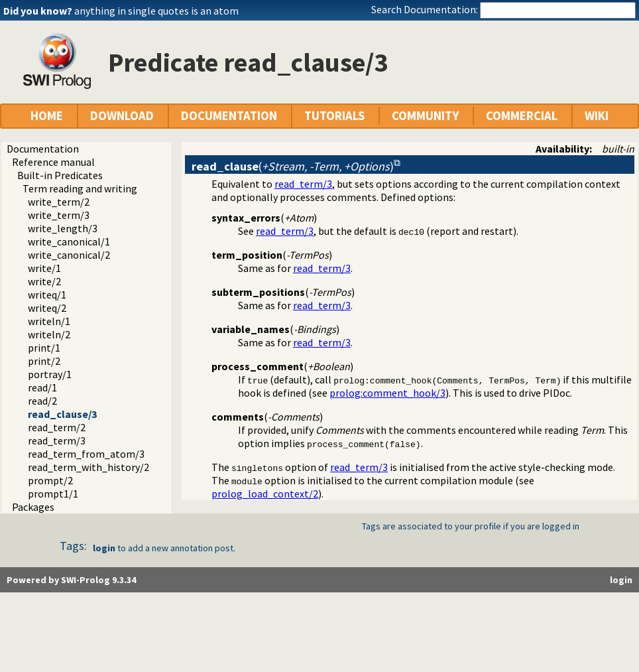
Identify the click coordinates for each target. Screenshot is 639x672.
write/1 (44, 268)
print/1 (44, 348)
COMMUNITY (425, 116)
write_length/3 (63, 228)
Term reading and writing (80, 188)
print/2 (44, 361)
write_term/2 (59, 202)
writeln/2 (49, 334)
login (104, 548)
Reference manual (53, 162)
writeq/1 (47, 295)
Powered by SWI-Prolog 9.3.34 (71, 580)
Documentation (43, 149)
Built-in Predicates (60, 175)
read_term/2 (57, 427)
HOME (47, 116)
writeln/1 (49, 321)
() (293, 166)
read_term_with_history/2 (88, 467)
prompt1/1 (53, 494)
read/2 (42, 401)
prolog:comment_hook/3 (387, 393)
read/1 (42, 387)
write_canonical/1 (69, 241)
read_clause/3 (62, 414)
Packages (33, 507)
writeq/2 (47, 308)
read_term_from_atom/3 (86, 454)
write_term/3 (59, 215)
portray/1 (50, 374)
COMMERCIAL (522, 116)
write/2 (44, 281)
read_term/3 (57, 440)
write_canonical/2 (69, 255)
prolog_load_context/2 (265, 494)
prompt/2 (50, 480)
